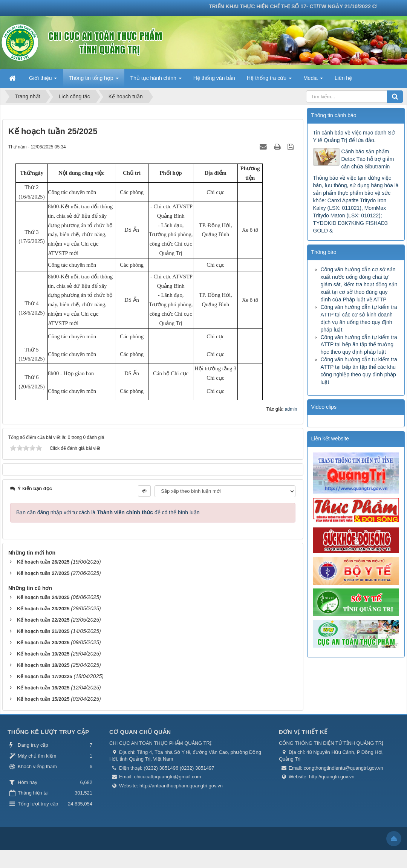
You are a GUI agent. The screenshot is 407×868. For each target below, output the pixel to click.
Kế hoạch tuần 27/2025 (43, 573)
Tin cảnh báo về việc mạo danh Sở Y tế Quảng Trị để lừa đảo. (354, 136)
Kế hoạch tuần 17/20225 (45, 676)
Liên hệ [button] (343, 78)
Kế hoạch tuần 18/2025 (43, 665)
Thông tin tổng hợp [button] (93, 80)
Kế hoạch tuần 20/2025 (43, 643)
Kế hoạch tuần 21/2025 (43, 631)
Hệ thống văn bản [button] (214, 78)
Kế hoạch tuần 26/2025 (43, 562)
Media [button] (313, 80)
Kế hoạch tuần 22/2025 (43, 620)
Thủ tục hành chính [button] (156, 80)
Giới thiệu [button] (43, 80)
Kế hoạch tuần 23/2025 (43, 609)
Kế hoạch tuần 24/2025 (43, 597)
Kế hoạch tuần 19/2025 (43, 654)
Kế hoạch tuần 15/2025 (43, 699)
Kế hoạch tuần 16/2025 (43, 688)
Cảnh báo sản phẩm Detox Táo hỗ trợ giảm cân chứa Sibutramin (368, 159)
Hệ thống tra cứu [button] (269, 80)
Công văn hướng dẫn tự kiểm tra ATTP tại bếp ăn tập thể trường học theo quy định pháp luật (359, 345)
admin (291, 409)
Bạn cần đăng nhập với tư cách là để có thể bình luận (108, 512)
